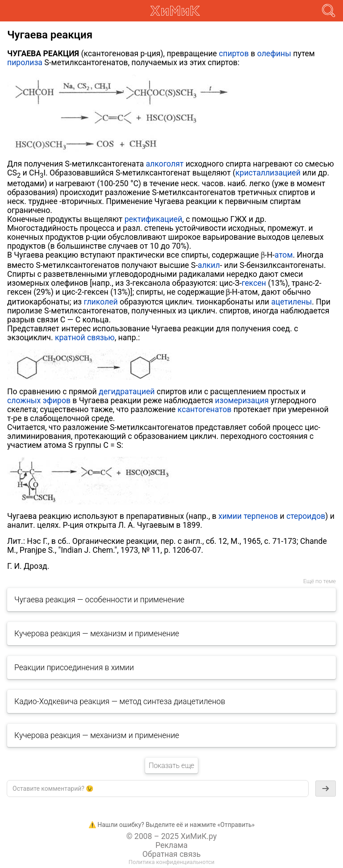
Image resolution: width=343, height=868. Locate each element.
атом (284, 255)
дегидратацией (127, 392)
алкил (209, 265)
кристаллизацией (268, 173)
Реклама (171, 845)
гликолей (100, 302)
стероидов (306, 516)
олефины (274, 54)
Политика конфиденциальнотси (171, 862)
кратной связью (85, 338)
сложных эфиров (39, 401)
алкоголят (165, 164)
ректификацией (153, 219)
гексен (254, 283)
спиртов (234, 54)
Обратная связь (172, 854)
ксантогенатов (205, 409)
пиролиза (25, 63)
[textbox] (158, 789)
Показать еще (171, 766)
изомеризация (242, 401)
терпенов (261, 516)
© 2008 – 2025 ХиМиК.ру (172, 836)
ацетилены (291, 302)
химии (230, 516)
